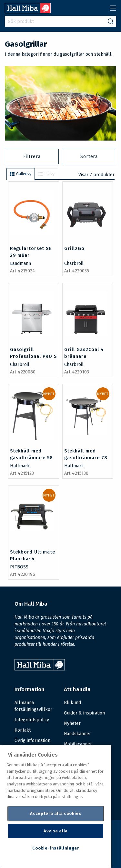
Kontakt (23, 730)
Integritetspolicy (32, 720)
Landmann (20, 263)
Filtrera (32, 157)
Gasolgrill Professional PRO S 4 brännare (33, 356)
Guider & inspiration (84, 713)
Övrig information (32, 741)
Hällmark (20, 466)
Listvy (46, 174)
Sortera (89, 157)
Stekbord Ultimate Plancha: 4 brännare (33, 559)
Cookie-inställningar (55, 848)
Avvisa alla (56, 831)
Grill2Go (74, 249)
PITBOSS (19, 567)
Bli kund (72, 703)
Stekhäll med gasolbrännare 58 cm (31, 458)
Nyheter (72, 723)
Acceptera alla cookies (55, 813)
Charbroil (74, 263)
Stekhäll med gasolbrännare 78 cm (86, 458)
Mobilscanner (78, 744)
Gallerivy (21, 174)
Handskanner (77, 734)
